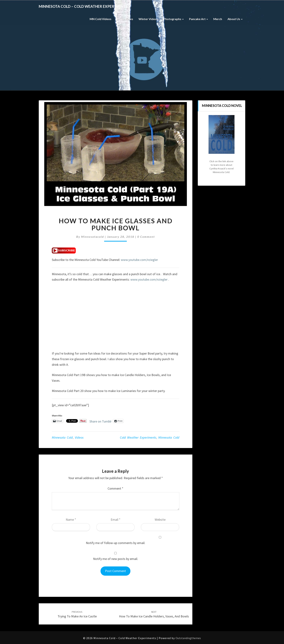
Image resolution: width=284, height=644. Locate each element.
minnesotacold (93, 237)
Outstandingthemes (188, 638)
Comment (115, 488)
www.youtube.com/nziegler (139, 260)
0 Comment (146, 237)
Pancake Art (199, 19)
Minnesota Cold (62, 437)
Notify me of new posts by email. (116, 559)
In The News (125, 19)
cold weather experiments (138, 437)
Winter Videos (148, 19)
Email (116, 520)
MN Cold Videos (101, 19)
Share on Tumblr (101, 421)
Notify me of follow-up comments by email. (116, 543)
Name (71, 520)
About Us (235, 19)
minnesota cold (169, 437)
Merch (218, 19)
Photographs (174, 19)
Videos (79, 437)
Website (160, 520)
